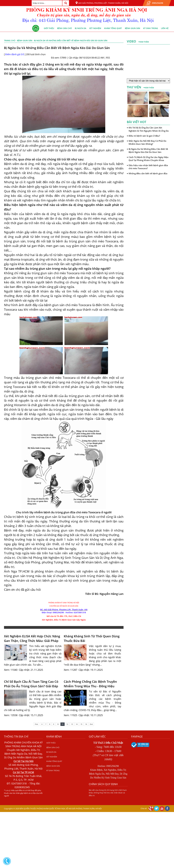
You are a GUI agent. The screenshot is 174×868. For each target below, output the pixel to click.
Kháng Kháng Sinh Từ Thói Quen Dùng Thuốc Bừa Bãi (92, 638)
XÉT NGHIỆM (95, 28)
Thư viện (134, 87)
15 (81, 724)
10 (58, 724)
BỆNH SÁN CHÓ (64, 28)
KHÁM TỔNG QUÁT (113, 28)
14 (77, 724)
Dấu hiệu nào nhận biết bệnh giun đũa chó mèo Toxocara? (148, 167)
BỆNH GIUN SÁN (133, 28)
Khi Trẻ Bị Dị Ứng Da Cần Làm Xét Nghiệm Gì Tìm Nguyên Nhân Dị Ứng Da (149, 129)
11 (63, 724)
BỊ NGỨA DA (80, 28)
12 (67, 724)
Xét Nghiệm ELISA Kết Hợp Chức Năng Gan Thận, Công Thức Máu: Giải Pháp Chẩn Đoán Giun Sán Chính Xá (32, 638)
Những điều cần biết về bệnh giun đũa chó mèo (148, 175)
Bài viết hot (137, 122)
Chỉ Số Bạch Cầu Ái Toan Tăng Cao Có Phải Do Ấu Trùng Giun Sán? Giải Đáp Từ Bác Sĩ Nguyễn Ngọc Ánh (31, 684)
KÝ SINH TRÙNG (151, 28)
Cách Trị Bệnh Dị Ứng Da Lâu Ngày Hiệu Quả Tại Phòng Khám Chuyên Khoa (149, 159)
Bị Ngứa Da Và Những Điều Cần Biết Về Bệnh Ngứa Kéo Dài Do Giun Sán (148, 151)
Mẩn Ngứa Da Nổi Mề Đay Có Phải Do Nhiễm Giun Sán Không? (147, 142)
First (36, 724)
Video (132, 41)
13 (72, 724)
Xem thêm (144, 42)
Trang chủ (10, 40)
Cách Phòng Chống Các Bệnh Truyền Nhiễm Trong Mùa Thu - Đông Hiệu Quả (90, 684)
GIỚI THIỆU (49, 28)
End (91, 724)
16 (86, 724)
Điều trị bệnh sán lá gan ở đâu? (144, 136)
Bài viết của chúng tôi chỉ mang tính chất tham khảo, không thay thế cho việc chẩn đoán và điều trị (108, 793)
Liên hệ (165, 28)
